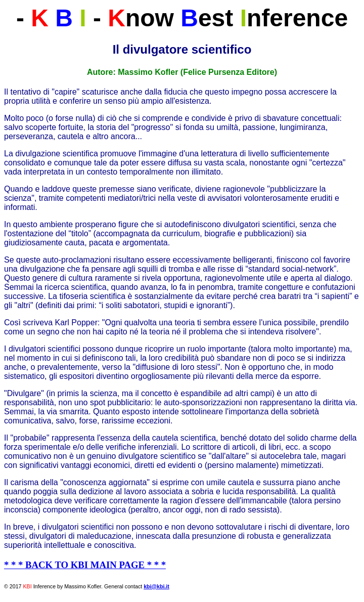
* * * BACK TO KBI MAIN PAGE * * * (85, 565)
